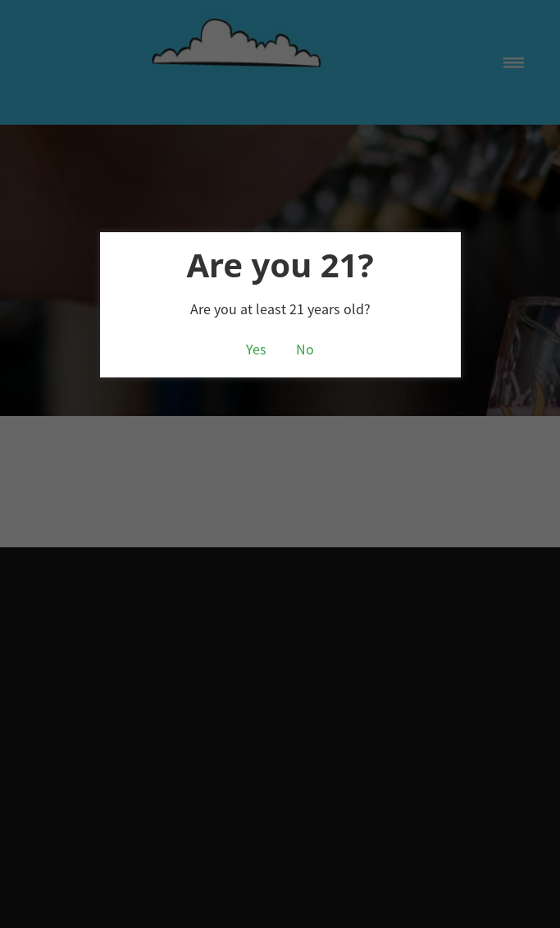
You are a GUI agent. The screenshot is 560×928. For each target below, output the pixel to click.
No (305, 350)
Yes (256, 350)
